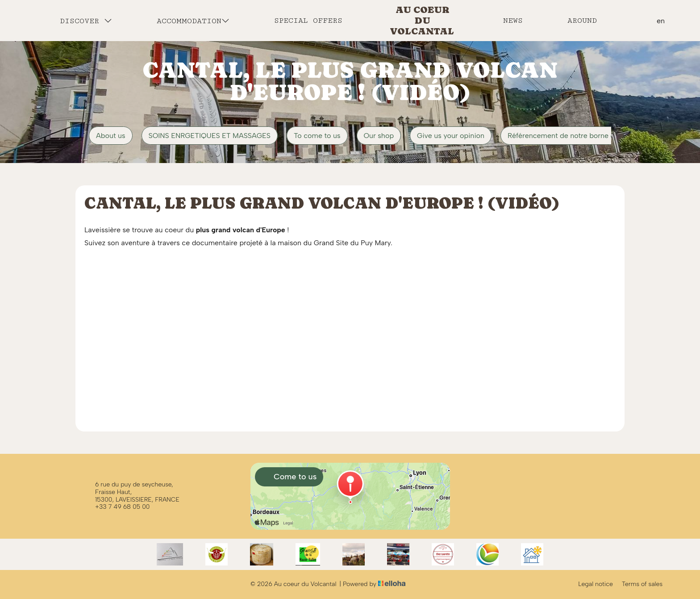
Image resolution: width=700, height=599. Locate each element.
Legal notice (596, 584)
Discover (86, 21)
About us (111, 136)
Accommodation (193, 21)
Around (582, 21)
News (513, 21)
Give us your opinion (451, 136)
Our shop (379, 136)
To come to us (317, 136)
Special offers (308, 21)
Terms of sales (642, 584)
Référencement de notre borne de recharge (579, 136)
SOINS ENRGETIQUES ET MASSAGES (210, 136)
